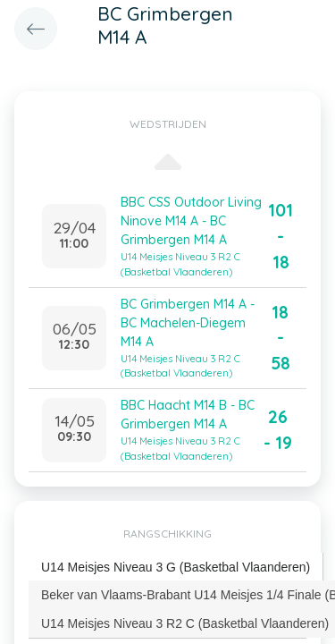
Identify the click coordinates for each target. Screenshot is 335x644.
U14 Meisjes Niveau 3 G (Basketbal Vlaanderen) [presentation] (176, 567)
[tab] (176, 568)
